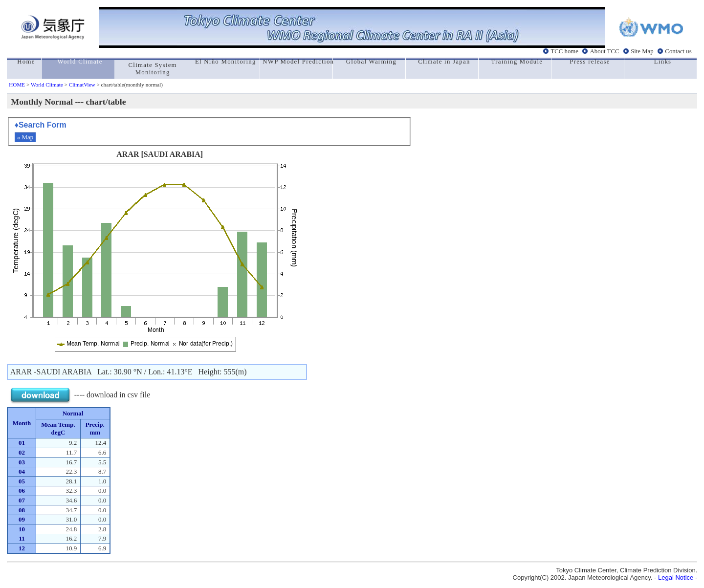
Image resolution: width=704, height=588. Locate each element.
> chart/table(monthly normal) (129, 85)
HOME (17, 85)
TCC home (564, 51)
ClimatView (82, 85)
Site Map (642, 51)
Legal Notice (676, 577)
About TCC (605, 51)
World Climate (47, 85)
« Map (25, 137)
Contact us (678, 51)
